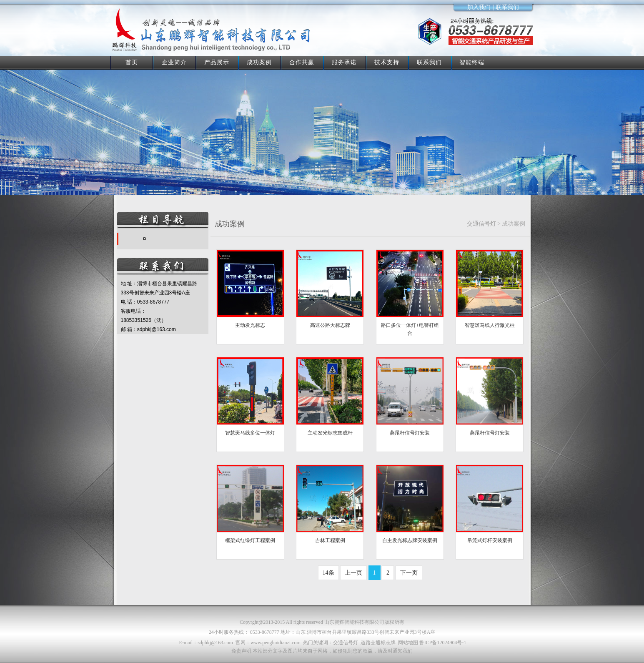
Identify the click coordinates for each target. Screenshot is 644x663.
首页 (132, 62)
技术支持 (387, 62)
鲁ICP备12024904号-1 (443, 643)
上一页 (353, 573)
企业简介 (174, 62)
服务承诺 (344, 62)
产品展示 (217, 62)
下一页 (409, 573)
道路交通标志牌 (378, 643)
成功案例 (259, 62)
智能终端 (472, 62)
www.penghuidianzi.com (276, 643)
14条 (328, 573)
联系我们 (429, 62)
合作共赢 (302, 62)
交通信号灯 (481, 224)
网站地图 (408, 643)
